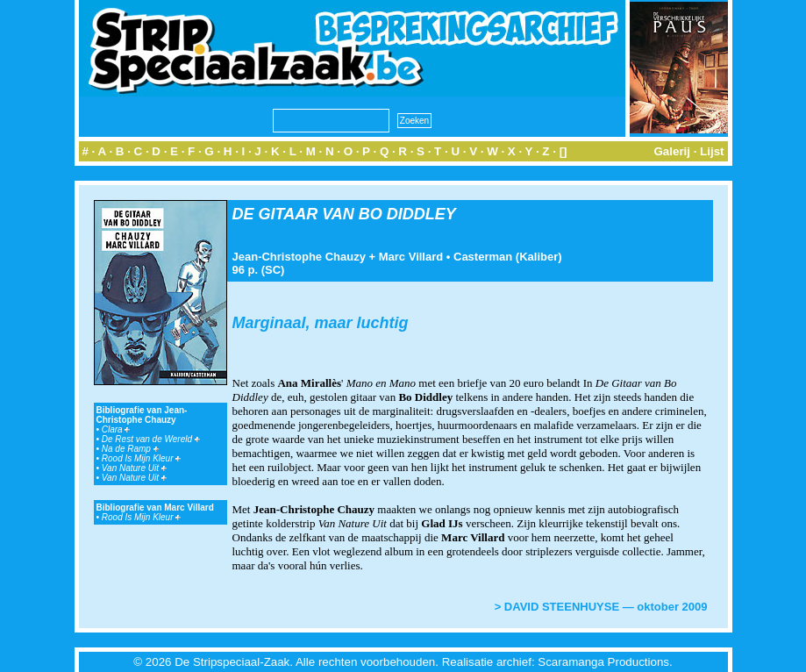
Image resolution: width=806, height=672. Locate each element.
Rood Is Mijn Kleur (141, 458)
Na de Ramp (130, 449)
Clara (116, 429)
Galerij (672, 151)
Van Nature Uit (134, 468)
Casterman (483, 257)
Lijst (712, 151)
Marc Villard (411, 257)
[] (563, 151)
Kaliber (539, 257)
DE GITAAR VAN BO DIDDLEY (344, 214)
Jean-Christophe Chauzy (299, 257)
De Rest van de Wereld (151, 439)
